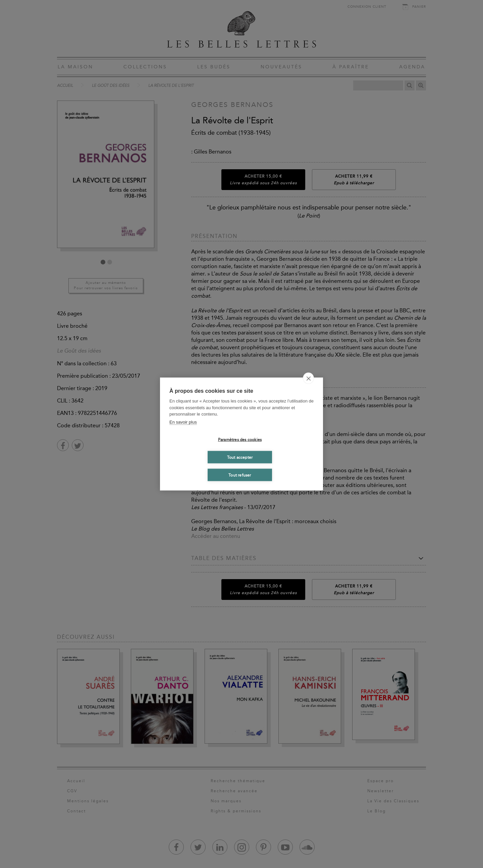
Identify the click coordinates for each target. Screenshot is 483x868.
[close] (308, 378)
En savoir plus (183, 422)
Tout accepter (240, 457)
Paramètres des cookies (240, 439)
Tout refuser (240, 475)
